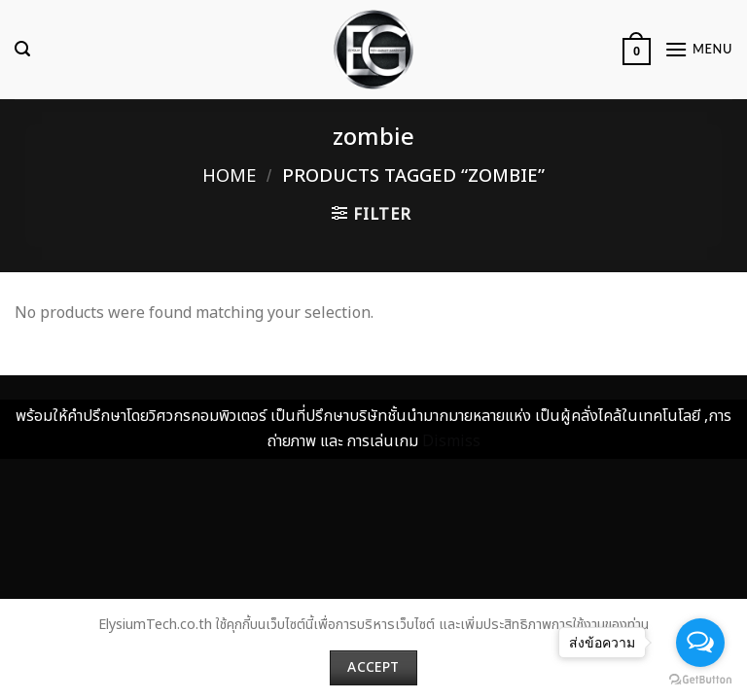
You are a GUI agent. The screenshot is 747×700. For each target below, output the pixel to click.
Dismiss (451, 441)
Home (229, 176)
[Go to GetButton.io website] (700, 680)
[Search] (22, 49)
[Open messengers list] (700, 643)
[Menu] (698, 49)
